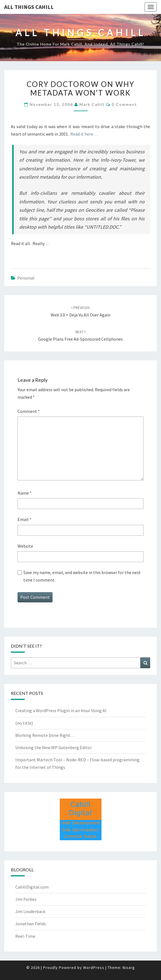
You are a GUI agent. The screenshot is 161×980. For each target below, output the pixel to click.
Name (25, 493)
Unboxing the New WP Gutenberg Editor (54, 747)
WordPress (94, 967)
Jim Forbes (26, 899)
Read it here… (84, 134)
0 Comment (124, 104)
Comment (29, 411)
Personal (26, 278)
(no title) (24, 723)
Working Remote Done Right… (45, 735)
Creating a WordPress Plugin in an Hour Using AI (61, 710)
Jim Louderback (30, 911)
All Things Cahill (29, 7)
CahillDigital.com (32, 887)
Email (24, 519)
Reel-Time (25, 936)
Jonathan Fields (31, 924)
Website (25, 546)
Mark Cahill (92, 104)
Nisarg (129, 967)
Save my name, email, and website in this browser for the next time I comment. (82, 576)
